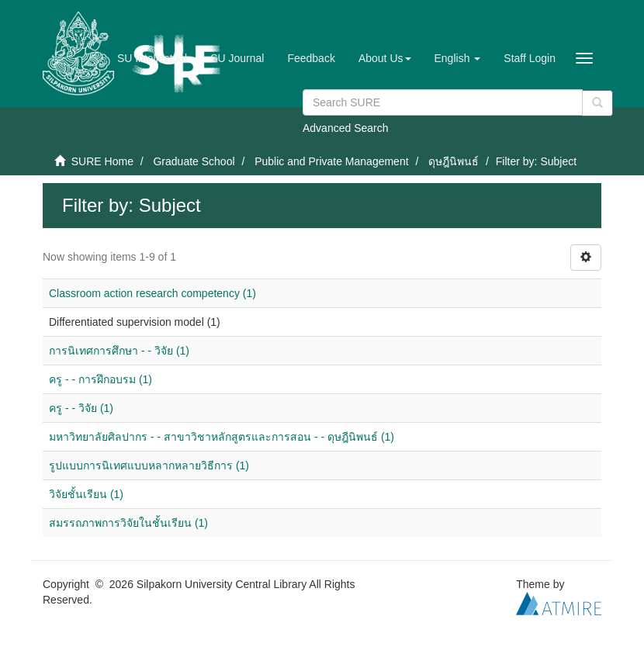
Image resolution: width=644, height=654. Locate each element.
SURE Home (102, 161)
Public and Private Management (331, 161)
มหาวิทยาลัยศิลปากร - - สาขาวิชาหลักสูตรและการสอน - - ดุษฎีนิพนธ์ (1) (222, 437)
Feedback (311, 58)
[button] (385, 58)
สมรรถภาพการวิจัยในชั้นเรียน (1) (128, 523)
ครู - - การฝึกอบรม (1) (100, 379)
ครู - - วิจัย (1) (81, 408)
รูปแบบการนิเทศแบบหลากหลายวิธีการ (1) (149, 465)
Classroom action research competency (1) (152, 293)
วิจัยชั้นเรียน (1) (86, 494)
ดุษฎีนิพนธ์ (454, 161)
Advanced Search (346, 128)
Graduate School (194, 161)
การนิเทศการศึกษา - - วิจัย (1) (119, 351)
